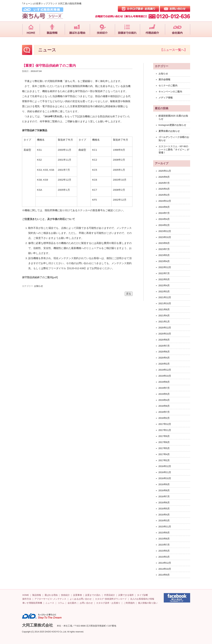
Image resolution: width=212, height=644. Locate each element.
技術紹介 (65, 595)
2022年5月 (164, 279)
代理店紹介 (110, 595)
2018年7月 (164, 412)
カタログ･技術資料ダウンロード (111, 599)
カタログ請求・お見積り (108, 603)
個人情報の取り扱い (148, 603)
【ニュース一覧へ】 (174, 50)
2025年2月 (164, 195)
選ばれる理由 (51, 595)
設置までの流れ (93, 595)
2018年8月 (164, 406)
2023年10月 (165, 237)
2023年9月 (164, 243)
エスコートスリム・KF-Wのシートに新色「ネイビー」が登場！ (174, 150)
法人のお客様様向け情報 (142, 599)
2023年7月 (164, 249)
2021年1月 (164, 322)
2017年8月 (164, 442)
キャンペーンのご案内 (170, 92)
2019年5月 (164, 394)
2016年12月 (165, 466)
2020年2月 (164, 364)
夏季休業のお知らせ (169, 131)
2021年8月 (164, 309)
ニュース (50, 603)
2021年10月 (165, 303)
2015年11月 (165, 527)
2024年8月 (164, 207)
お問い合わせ (86, 603)
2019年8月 (164, 382)
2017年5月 (164, 448)
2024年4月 (164, 219)
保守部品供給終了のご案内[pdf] (40, 277)
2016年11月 (165, 472)
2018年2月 (164, 418)
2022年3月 (164, 292)
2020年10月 (165, 334)
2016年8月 (164, 490)
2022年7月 (164, 273)
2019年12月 (165, 370)
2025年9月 (164, 177)
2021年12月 (165, 297)
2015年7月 (164, 545)
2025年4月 (164, 189)
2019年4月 (164, 400)
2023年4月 (164, 261)
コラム (61, 603)
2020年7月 (164, 346)
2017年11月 (165, 430)
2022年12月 (165, 267)
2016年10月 (165, 478)
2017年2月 (164, 460)
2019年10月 (165, 376)
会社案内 (72, 603)
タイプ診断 (142, 595)
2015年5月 (164, 551)
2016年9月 (164, 484)
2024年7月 (164, 213)
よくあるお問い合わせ (81, 599)
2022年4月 (164, 285)
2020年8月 (164, 340)
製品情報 (37, 595)
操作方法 (27, 599)
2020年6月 (164, 352)
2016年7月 (164, 496)
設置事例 (78, 595)
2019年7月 (164, 388)
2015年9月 (164, 533)
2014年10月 (165, 569)
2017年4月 (164, 454)
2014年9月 (164, 575)
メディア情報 (166, 98)
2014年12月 (165, 563)
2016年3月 (164, 521)
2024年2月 (164, 225)
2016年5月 (164, 509)
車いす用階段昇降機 (32, 603)
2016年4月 (164, 515)
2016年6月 (164, 503)
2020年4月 (164, 358)
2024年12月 (165, 201)
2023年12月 (165, 231)
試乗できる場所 (126, 595)
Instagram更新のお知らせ (172, 125)
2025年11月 (165, 171)
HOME (26, 595)
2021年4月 (164, 316)
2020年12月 (165, 328)
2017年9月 (164, 436)
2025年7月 (164, 183)
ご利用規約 (129, 603)
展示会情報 (164, 79)
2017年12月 (165, 424)
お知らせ (38, 286)
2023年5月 (164, 255)
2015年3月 (164, 557)
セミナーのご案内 (168, 86)
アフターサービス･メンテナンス (50, 599)
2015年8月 (164, 539)
